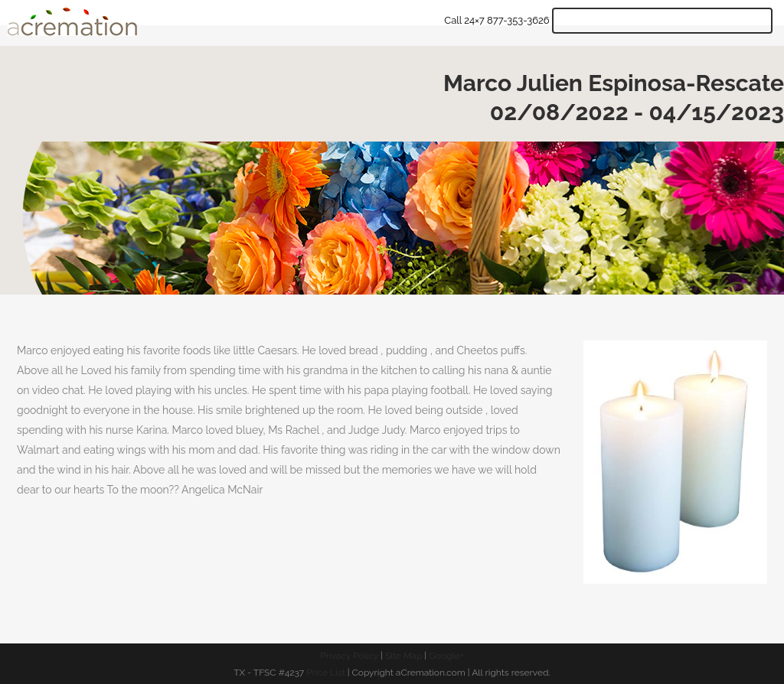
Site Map (403, 656)
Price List (325, 673)
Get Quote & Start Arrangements (662, 21)
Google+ (446, 656)
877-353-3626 (518, 20)
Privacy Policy (349, 656)
